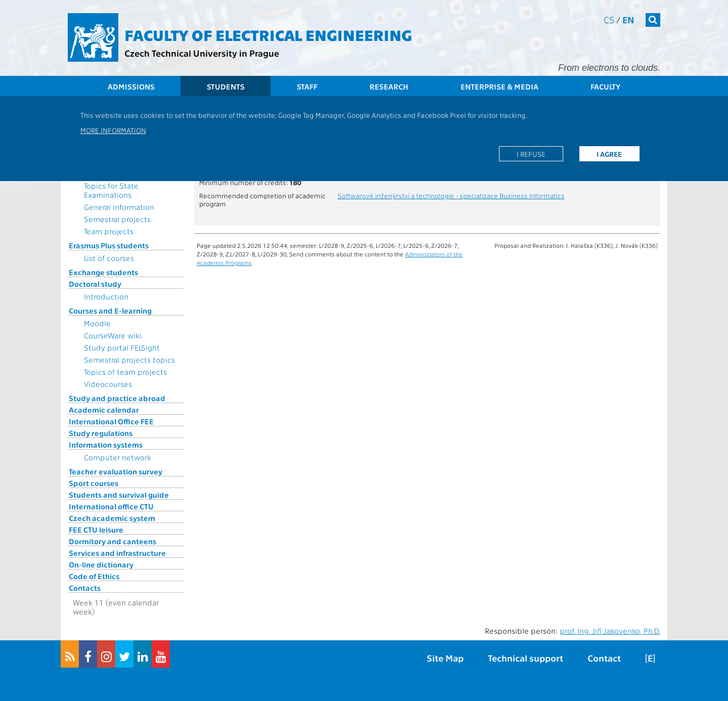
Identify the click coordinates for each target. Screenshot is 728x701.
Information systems (106, 445)
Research (389, 86)
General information (119, 207)
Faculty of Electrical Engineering (268, 34)
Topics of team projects (125, 372)
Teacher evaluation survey (116, 471)
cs (609, 19)
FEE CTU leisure (96, 530)
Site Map (445, 658)
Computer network (118, 457)
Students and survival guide (119, 495)
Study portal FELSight (122, 347)
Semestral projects (117, 219)
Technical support (526, 658)
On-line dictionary (101, 564)
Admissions (131, 86)
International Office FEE (111, 421)
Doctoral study (95, 284)
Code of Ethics (94, 576)
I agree (609, 154)
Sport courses (94, 483)
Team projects (109, 231)
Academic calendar (104, 410)
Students (226, 86)
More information (113, 130)
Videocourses (108, 384)
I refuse (531, 154)
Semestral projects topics (129, 360)
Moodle (97, 323)
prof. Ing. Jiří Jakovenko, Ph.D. (610, 631)
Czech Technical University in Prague (202, 53)
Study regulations (101, 433)
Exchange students (103, 272)
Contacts (85, 588)
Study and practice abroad (117, 398)
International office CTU (111, 506)
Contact (604, 658)
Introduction (106, 296)
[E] (650, 658)
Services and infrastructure (117, 553)
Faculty (605, 86)
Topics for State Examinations (111, 190)
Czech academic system (112, 518)
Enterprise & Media (499, 86)
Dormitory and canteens (112, 541)
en (628, 19)
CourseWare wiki (113, 335)
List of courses (109, 258)
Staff (307, 86)
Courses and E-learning (110, 311)
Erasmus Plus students (109, 245)
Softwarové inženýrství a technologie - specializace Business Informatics (451, 195)
